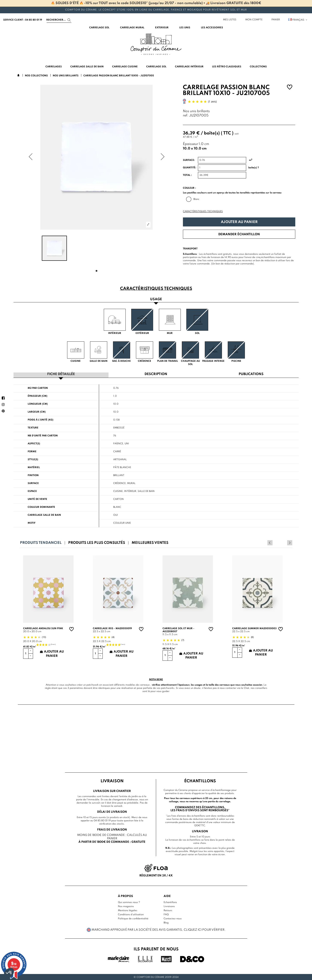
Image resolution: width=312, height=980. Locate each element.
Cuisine (118, 491)
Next (290, 542)
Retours (168, 910)
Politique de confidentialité (133, 918)
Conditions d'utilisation (131, 914)
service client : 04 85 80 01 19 (23, 20)
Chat (246, 688)
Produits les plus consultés (97, 542)
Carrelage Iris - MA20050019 (112, 628)
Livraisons (169, 906)
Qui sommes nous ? (129, 902)
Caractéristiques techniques (203, 211)
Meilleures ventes (150, 542)
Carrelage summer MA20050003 (254, 628)
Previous (284, 542)
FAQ (166, 914)
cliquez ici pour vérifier (204, 929)
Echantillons (170, 902)
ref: (186, 116)
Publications (251, 374)
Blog (166, 922)
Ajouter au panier (239, 222)
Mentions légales (128, 910)
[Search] (59, 20)
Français (298, 20)
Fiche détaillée (61, 374)
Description (156, 374)
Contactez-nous (173, 918)
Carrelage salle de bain (44, 515)
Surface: (189, 160)
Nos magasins (126, 906)
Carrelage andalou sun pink (43, 628)
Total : (187, 175)
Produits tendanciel (41, 542)
